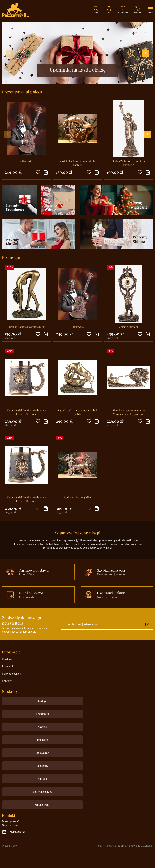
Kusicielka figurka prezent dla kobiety (77, 163)
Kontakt (7, 681)
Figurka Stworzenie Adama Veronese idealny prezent (129, 412)
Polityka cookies (11, 674)
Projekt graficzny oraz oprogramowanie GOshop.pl (124, 846)
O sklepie (7, 659)
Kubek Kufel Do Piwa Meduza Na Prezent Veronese (26, 412)
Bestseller (42, 753)
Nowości (42, 727)
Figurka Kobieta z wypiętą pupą (27, 327)
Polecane (42, 740)
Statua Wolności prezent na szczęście (129, 163)
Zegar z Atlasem (129, 327)
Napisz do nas (18, 832)
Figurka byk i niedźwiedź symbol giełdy (77, 412)
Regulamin (8, 667)
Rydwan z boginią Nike (77, 497)
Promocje (42, 765)
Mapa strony (42, 804)
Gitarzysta (26, 161)
